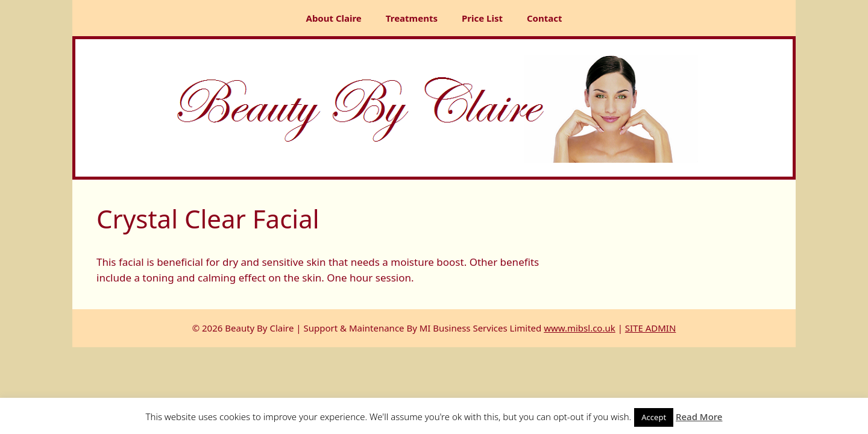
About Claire (334, 18)
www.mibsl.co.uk (580, 328)
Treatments (412, 18)
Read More (699, 417)
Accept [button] (654, 417)
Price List (482, 18)
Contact (545, 18)
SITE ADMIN (651, 328)
